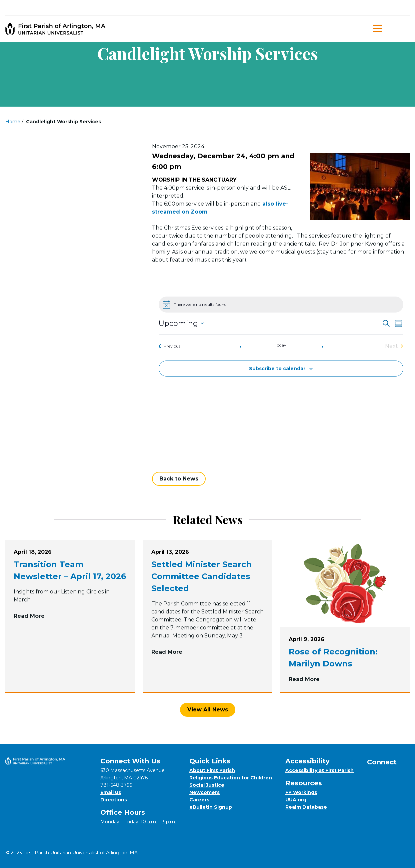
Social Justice (207, 785)
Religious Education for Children (231, 778)
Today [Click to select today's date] (281, 345)
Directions (114, 800)
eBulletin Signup (211, 807)
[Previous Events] (169, 346)
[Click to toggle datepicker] (181, 323)
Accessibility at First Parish (319, 770)
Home (13, 122)
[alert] (281, 305)
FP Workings (301, 792)
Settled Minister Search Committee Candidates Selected (201, 576)
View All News (208, 710)
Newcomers (204, 792)
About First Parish (212, 770)
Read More (70, 615)
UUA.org (296, 800)
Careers (199, 800)
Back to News (179, 479)
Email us (111, 792)
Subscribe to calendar (277, 369)
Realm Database (306, 807)
